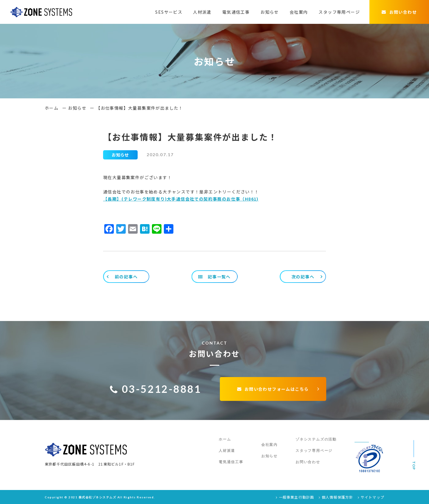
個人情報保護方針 (336, 497)
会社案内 (299, 12)
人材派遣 (202, 12)
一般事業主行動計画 (295, 497)
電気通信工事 (236, 12)
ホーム (52, 108)
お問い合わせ (399, 12)
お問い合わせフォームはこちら (273, 389)
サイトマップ (371, 497)
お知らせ (270, 12)
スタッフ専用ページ (339, 12)
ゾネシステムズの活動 (316, 439)
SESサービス (169, 12)
